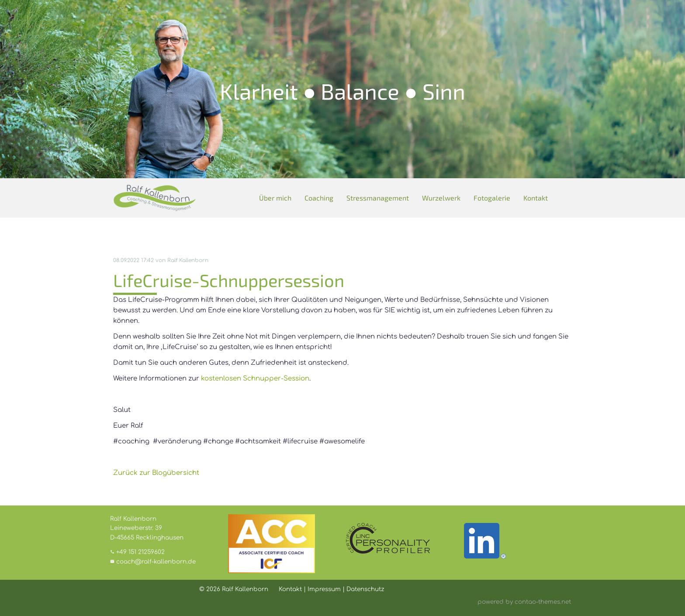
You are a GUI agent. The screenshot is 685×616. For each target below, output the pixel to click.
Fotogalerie (492, 198)
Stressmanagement (378, 198)
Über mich (275, 198)
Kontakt (536, 198)
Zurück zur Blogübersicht (156, 473)
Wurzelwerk (441, 198)
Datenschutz (365, 589)
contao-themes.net (543, 602)
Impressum (324, 589)
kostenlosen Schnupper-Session (255, 379)
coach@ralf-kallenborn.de (156, 562)
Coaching (319, 198)
